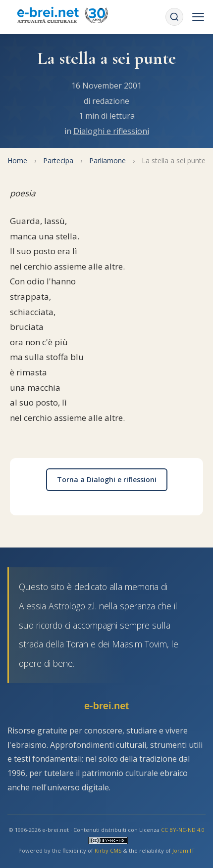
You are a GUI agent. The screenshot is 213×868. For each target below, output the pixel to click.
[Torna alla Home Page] (62, 17)
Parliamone (107, 160)
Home (17, 160)
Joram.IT (184, 850)
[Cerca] (174, 17)
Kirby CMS (108, 850)
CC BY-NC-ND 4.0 (183, 830)
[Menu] (198, 17)
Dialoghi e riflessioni (111, 131)
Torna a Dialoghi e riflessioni (107, 480)
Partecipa (58, 160)
